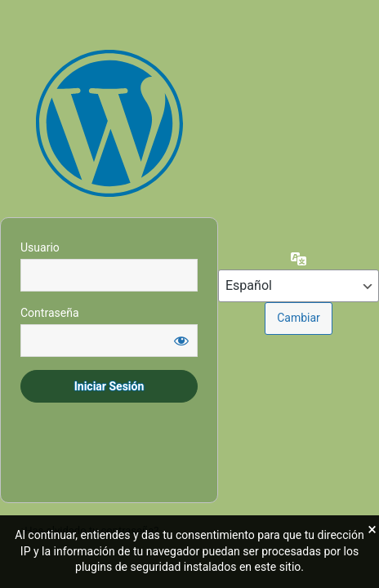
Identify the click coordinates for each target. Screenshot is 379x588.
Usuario (40, 247)
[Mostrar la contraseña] (181, 341)
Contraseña (50, 313)
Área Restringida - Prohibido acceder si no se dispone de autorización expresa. (109, 123)
